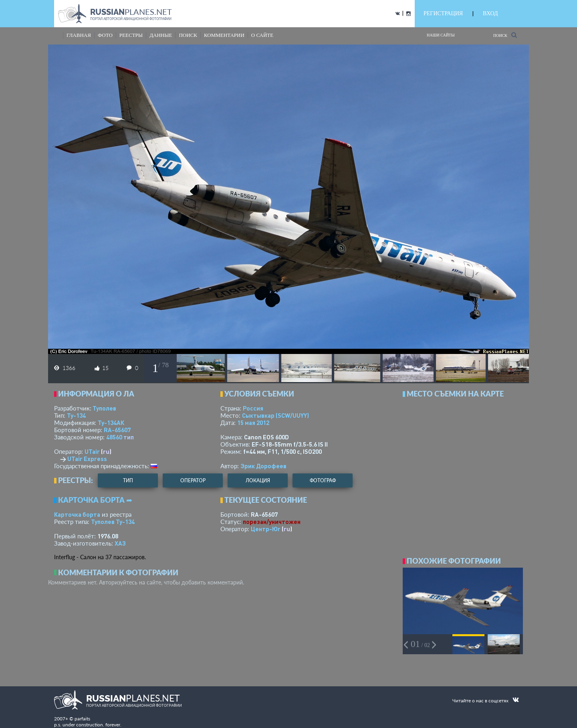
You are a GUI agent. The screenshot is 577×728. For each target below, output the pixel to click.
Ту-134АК (111, 423)
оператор (193, 480)
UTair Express (87, 459)
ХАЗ (120, 543)
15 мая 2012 (253, 423)
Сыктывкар (275, 415)
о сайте (262, 35)
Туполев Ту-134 (113, 522)
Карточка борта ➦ (95, 500)
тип (129, 437)
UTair (92, 451)
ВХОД (490, 13)
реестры (131, 35)
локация (258, 480)
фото (105, 35)
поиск (188, 35)
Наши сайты (441, 35)
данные (161, 35)
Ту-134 (76, 415)
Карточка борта (77, 514)
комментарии (224, 35)
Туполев (104, 408)
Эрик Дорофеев (263, 466)
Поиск (505, 35)
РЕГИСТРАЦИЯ (443, 13)
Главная (79, 35)
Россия (253, 408)
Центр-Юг (266, 529)
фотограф (323, 480)
